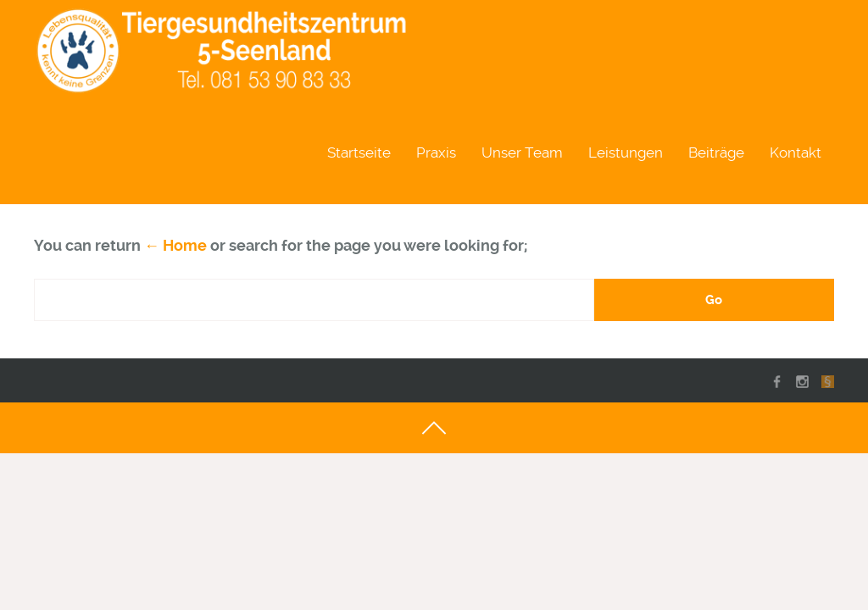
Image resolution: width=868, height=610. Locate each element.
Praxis (436, 152)
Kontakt (796, 152)
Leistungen (626, 152)
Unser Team (522, 152)
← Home (175, 245)
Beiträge (716, 152)
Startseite (359, 152)
